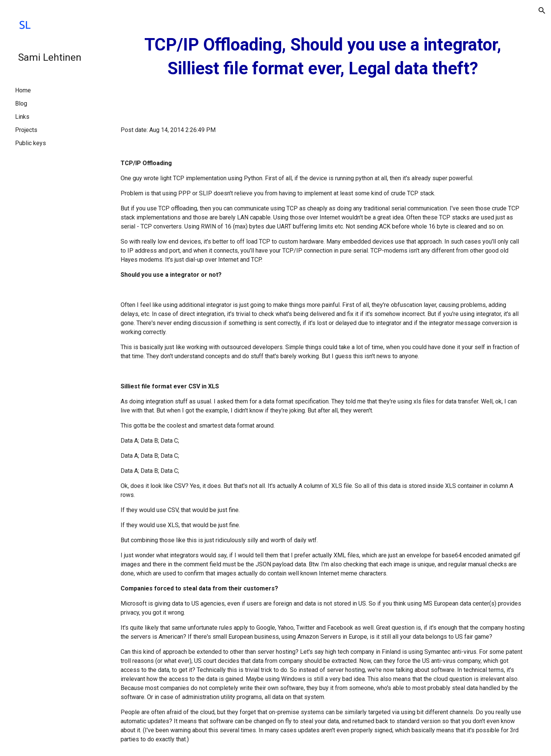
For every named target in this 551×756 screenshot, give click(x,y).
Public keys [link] (31, 143)
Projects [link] (26, 130)
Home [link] (23, 90)
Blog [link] (21, 104)
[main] (323, 57)
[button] (542, 11)
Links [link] (22, 117)
